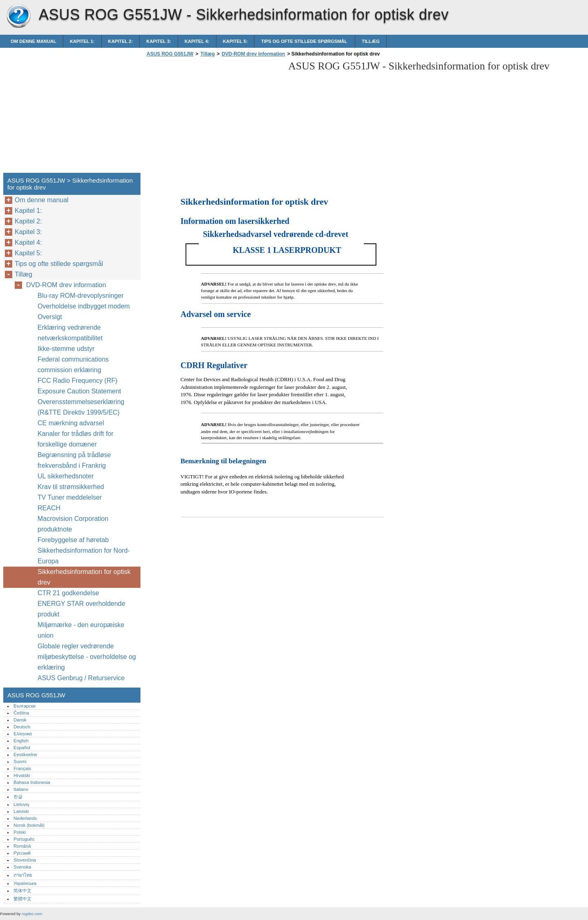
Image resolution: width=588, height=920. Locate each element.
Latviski (21, 811)
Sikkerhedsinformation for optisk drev (84, 577)
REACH (49, 508)
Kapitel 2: (121, 41)
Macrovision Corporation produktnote (73, 524)
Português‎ (24, 839)
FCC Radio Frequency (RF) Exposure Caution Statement (79, 386)
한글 (18, 797)
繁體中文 (22, 899)
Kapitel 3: (159, 41)
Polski (20, 832)
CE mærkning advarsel (71, 423)
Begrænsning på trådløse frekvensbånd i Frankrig (74, 460)
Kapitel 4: (197, 41)
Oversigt (50, 317)
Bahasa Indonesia (32, 782)
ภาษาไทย (23, 875)
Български (24, 706)
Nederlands (25, 818)
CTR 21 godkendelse (68, 593)
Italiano (21, 789)
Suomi (20, 761)
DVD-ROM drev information (253, 54)
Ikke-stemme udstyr (67, 349)
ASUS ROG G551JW (18, 16)
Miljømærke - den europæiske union (81, 630)
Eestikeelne (25, 755)
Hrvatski (22, 775)
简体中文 (22, 891)
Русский (22, 853)
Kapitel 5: (235, 41)
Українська (25, 883)
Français (22, 768)
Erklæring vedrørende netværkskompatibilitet (70, 333)
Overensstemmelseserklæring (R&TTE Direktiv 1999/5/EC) (81, 407)
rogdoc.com (32, 914)
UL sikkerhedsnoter (66, 476)
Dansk (20, 720)
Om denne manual (33, 41)
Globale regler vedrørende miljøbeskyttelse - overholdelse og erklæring (87, 657)
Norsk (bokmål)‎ (29, 825)
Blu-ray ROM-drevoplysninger (81, 296)
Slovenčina (25, 860)
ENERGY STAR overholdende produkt (81, 609)
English (21, 741)
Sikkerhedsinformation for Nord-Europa (84, 556)
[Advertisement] (213, 117)
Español (22, 748)
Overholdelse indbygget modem (84, 306)
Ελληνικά (23, 734)
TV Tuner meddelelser (70, 497)
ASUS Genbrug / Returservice (81, 678)
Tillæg (371, 41)
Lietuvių (21, 804)
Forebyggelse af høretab (73, 540)
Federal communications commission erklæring (73, 365)
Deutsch (22, 727)
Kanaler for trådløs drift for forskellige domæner (76, 439)
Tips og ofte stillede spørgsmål (305, 41)
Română (22, 846)
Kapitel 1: (82, 41)
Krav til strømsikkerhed (71, 487)
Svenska (22, 867)
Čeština (21, 713)
